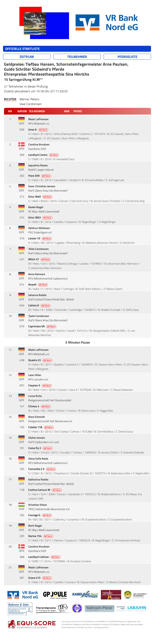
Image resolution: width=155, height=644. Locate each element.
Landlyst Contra (44, 155)
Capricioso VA (42, 326)
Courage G (40, 515)
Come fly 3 (41, 448)
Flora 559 (40, 176)
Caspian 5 (40, 385)
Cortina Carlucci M (45, 490)
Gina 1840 (41, 197)
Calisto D (40, 305)
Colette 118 (41, 427)
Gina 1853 (41, 217)
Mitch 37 (40, 259)
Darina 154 (41, 536)
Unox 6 (39, 130)
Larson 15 (40, 238)
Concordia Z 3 (42, 469)
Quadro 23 (41, 360)
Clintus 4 (40, 406)
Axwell (38, 284)
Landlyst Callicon (45, 557)
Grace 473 (40, 578)
